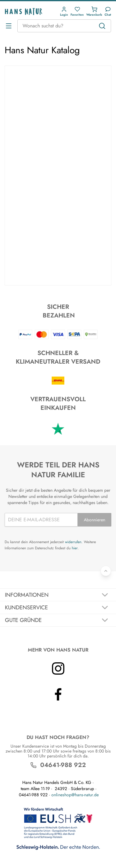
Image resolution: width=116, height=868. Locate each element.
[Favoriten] (77, 12)
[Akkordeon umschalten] (58, 595)
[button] (64, 12)
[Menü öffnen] (9, 26)
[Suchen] (102, 26)
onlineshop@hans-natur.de (75, 795)
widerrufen (73, 542)
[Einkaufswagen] (94, 12)
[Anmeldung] (64, 12)
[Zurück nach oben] (106, 571)
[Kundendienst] (108, 12)
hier (75, 548)
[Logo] (24, 12)
